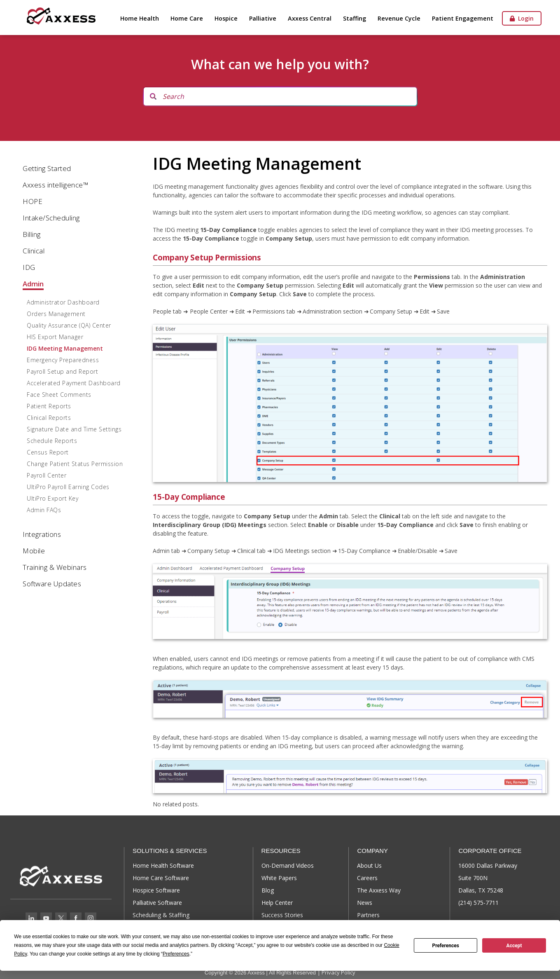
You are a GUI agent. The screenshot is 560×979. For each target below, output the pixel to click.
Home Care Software (161, 878)
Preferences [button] (176, 954)
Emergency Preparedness (63, 360)
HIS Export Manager (55, 337)
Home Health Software (163, 865)
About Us (369, 865)
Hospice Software (156, 890)
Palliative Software (157, 903)
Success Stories (282, 915)
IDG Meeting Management (65, 348)
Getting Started (47, 168)
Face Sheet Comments (59, 395)
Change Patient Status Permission (75, 464)
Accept (514, 946)
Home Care (187, 18)
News (365, 903)
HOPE (33, 201)
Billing (32, 234)
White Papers (279, 878)
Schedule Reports (52, 441)
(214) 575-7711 (478, 903)
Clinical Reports (49, 418)
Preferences (446, 946)
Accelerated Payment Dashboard (74, 383)
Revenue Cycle (399, 18)
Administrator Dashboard (63, 302)
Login (522, 18)
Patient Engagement (463, 18)
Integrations (42, 534)
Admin (33, 284)
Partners (368, 915)
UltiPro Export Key (52, 498)
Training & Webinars (55, 567)
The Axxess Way (379, 890)
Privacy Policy (338, 972)
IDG (29, 267)
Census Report (48, 452)
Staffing (355, 18)
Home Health (140, 18)
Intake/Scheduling (51, 218)
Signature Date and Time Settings (74, 429)
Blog (268, 890)
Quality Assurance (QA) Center (69, 325)
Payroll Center (47, 475)
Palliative (263, 18)
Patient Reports (49, 406)
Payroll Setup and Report (62, 371)
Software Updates (52, 584)
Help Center (277, 903)
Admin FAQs (44, 510)
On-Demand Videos (288, 865)
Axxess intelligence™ (55, 185)
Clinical (34, 251)
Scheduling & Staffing (161, 915)
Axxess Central (310, 18)
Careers (367, 878)
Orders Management (56, 314)
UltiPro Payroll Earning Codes (68, 487)
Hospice (226, 18)
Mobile (34, 551)
